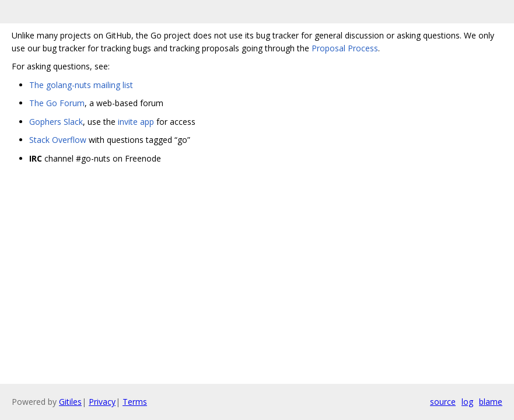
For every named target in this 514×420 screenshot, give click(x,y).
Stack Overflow (58, 140)
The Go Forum (57, 103)
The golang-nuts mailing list (81, 85)
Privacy (102, 402)
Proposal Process (345, 48)
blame (491, 402)
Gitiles (70, 402)
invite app (136, 122)
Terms (135, 402)
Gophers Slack (56, 122)
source (443, 402)
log (467, 402)
